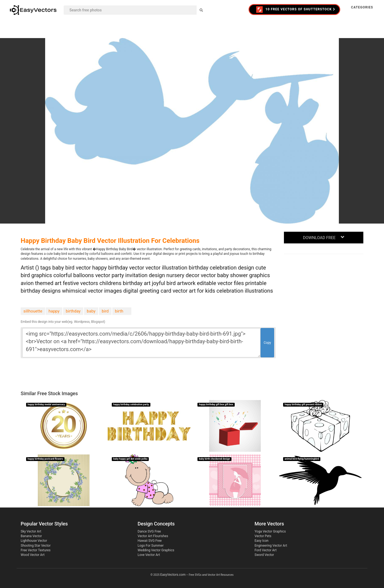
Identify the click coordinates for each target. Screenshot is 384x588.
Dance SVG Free (149, 531)
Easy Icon (261, 541)
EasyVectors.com (173, 575)
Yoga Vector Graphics (270, 531)
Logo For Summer (151, 546)
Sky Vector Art (31, 531)
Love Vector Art (149, 555)
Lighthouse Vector (34, 541)
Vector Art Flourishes (153, 536)
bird (105, 311)
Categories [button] (362, 7)
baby (91, 311)
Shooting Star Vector (36, 546)
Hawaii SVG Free (150, 541)
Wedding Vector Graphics (156, 550)
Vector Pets (263, 536)
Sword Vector (264, 555)
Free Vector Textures (36, 550)
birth (119, 311)
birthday (73, 311)
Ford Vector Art (266, 550)
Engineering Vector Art (271, 546)
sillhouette (33, 311)
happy (54, 311)
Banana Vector (31, 536)
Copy (267, 343)
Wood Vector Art (33, 555)
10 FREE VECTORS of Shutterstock (296, 10)
